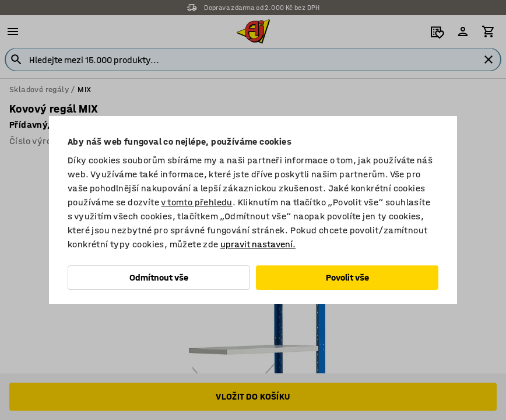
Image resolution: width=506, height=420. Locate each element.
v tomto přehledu (196, 202)
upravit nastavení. (258, 244)
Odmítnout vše (159, 277)
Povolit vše (347, 277)
